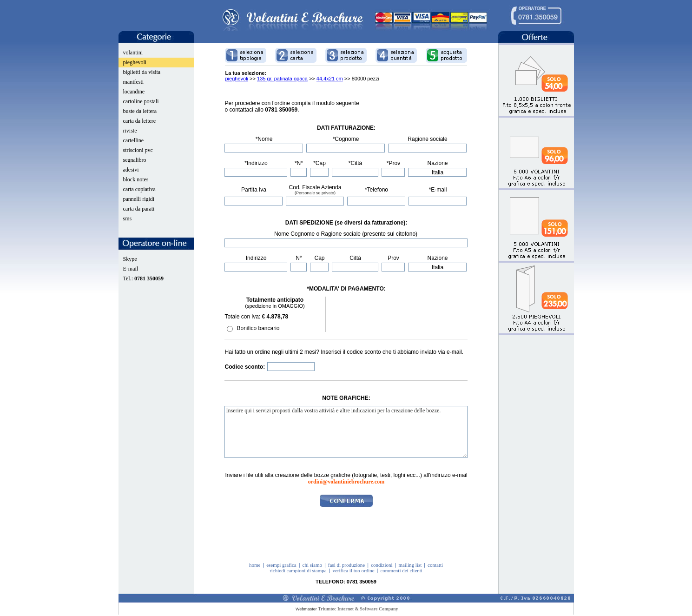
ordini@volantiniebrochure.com (346, 482)
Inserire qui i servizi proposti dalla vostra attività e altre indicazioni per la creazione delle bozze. (346, 432)
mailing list (410, 565)
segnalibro (135, 160)
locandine (134, 92)
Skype (130, 259)
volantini (133, 53)
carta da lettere (140, 121)
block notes (136, 179)
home (255, 565)
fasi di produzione (346, 565)
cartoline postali (141, 101)
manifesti (134, 82)
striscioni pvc (138, 150)
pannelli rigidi (139, 199)
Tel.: (144, 278)
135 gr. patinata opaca (282, 79)
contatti (435, 565)
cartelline (134, 140)
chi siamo (312, 565)
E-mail (131, 269)
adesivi (131, 170)
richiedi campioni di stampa (298, 570)
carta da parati (139, 209)
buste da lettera (140, 111)
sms (128, 219)
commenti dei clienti (401, 570)
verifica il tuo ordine (353, 570)
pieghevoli (135, 62)
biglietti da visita (142, 72)
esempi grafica (281, 565)
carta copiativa (139, 189)
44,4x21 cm (330, 79)
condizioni (382, 565)
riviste (130, 131)
